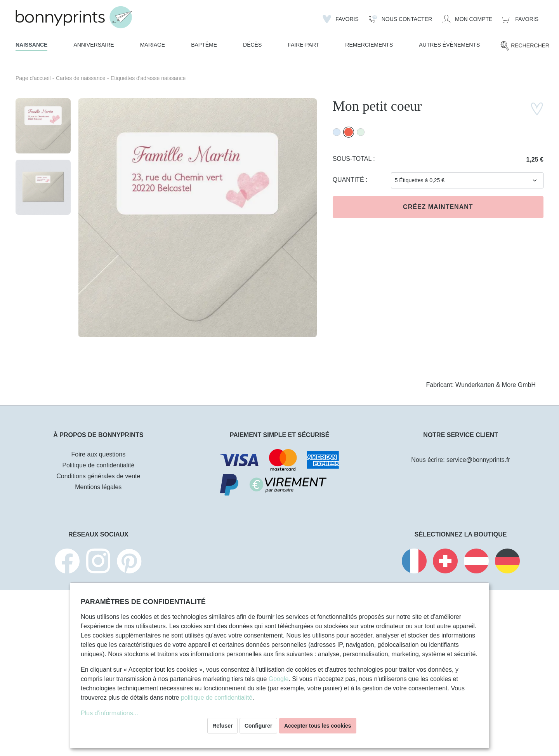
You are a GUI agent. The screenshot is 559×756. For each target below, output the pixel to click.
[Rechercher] (525, 46)
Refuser (222, 726)
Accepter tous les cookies (318, 726)
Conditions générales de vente (98, 476)
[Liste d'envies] (341, 19)
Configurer (259, 726)
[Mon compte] (467, 19)
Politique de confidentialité (98, 465)
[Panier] (520, 19)
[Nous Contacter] (400, 19)
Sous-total (353, 159)
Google (279, 679)
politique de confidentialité (217, 698)
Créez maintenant (438, 207)
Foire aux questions (99, 454)
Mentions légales (98, 487)
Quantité (349, 180)
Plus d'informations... (109, 713)
